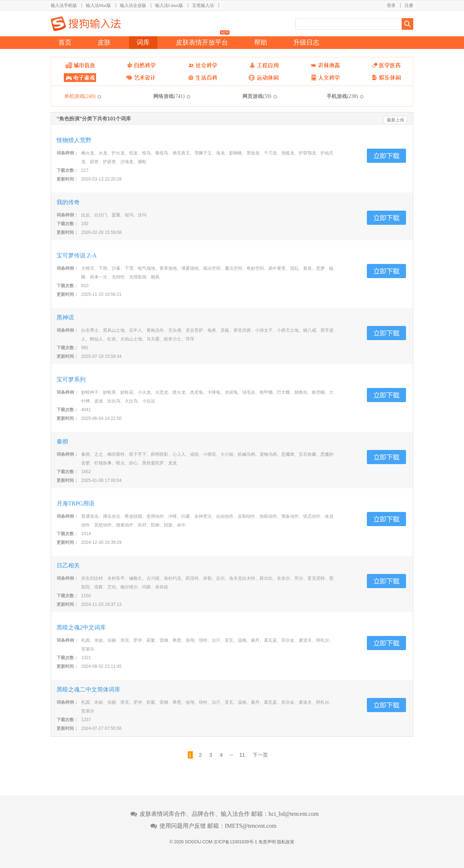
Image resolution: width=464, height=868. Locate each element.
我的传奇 (68, 202)
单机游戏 (80, 96)
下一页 (260, 755)
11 (242, 755)
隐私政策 (286, 842)
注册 (409, 5)
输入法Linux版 (169, 5)
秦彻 (62, 441)
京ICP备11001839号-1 (235, 842)
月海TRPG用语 (76, 503)
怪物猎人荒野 (74, 140)
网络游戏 (169, 96)
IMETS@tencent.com (251, 826)
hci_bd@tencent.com (294, 814)
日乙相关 (68, 565)
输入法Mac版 (98, 5)
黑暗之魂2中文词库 (81, 627)
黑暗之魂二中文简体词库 (88, 689)
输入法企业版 (133, 5)
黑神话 (65, 317)
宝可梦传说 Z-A (77, 255)
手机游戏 (342, 96)
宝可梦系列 (71, 379)
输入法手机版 (64, 5)
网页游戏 (257, 96)
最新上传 (395, 120)
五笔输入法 (203, 5)
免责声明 (267, 842)
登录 (391, 5)
